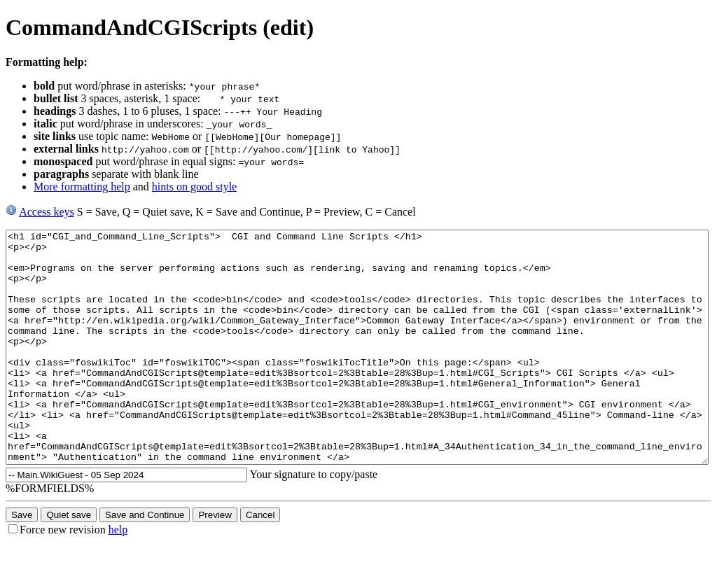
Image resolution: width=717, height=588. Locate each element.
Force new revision (63, 576)
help (118, 576)
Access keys (47, 212)
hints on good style (194, 187)
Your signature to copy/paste (316, 520)
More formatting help (82, 187)
